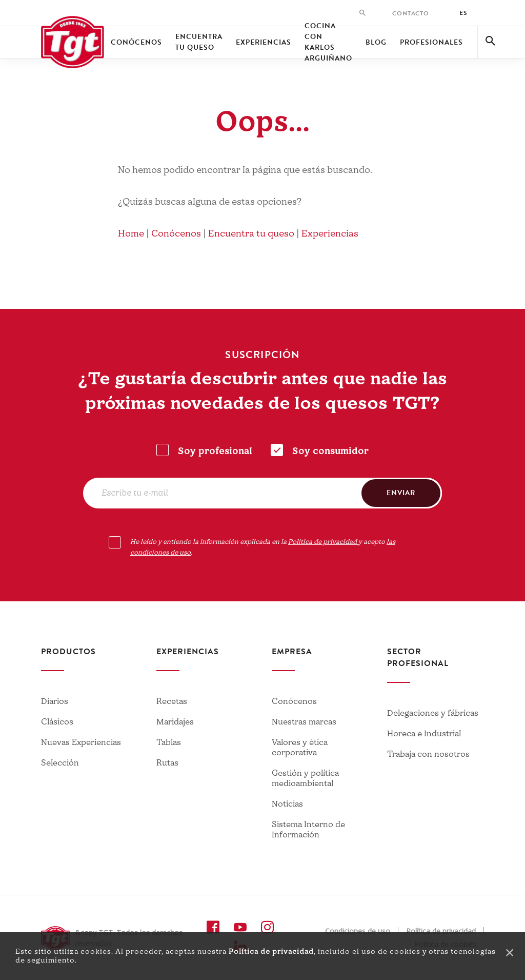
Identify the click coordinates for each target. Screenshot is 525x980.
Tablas (169, 742)
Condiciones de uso (358, 931)
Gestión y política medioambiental (305, 778)
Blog (376, 42)
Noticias (287, 804)
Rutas (167, 763)
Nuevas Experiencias (81, 742)
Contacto (411, 13)
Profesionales (431, 42)
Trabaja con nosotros (428, 754)
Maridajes (175, 722)
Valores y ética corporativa (300, 748)
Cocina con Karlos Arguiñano (328, 42)
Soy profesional (215, 451)
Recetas (172, 701)
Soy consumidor (330, 451)
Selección (60, 763)
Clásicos (57, 722)
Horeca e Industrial (424, 734)
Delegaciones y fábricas (433, 713)
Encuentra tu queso (199, 42)
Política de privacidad (271, 952)
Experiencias (264, 42)
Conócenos (136, 42)
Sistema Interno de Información (308, 830)
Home (131, 234)
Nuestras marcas (304, 722)
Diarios (55, 701)
